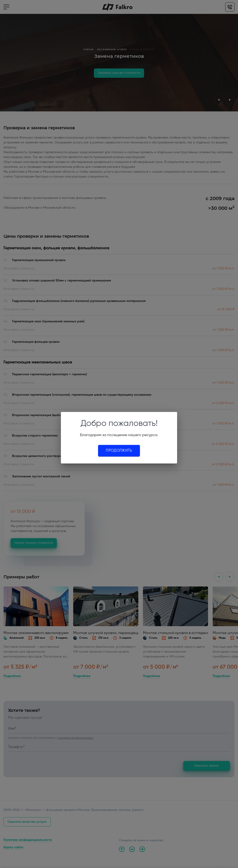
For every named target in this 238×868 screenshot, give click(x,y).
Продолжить (119, 451)
